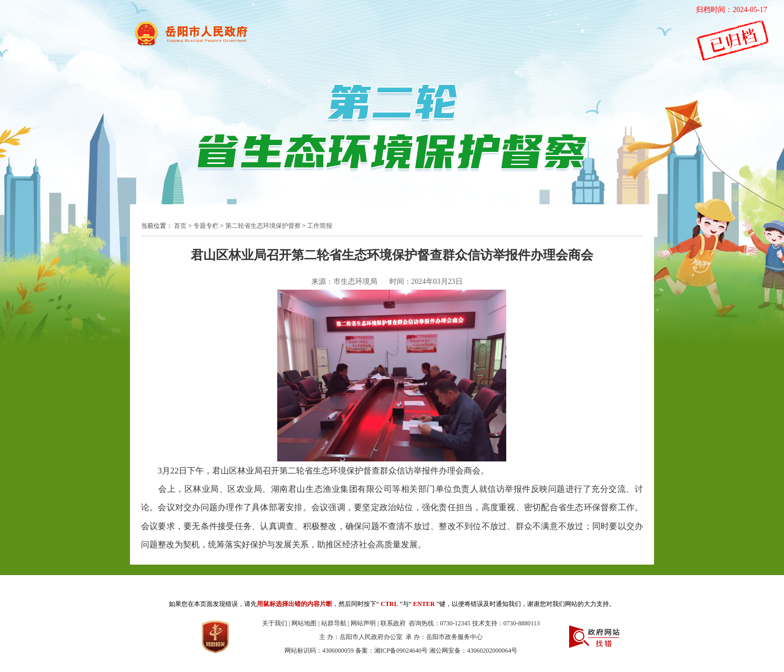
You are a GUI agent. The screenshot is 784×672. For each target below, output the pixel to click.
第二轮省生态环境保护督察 (263, 226)
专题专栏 (206, 226)
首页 (180, 226)
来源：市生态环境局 (344, 282)
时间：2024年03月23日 (426, 282)
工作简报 (320, 226)
